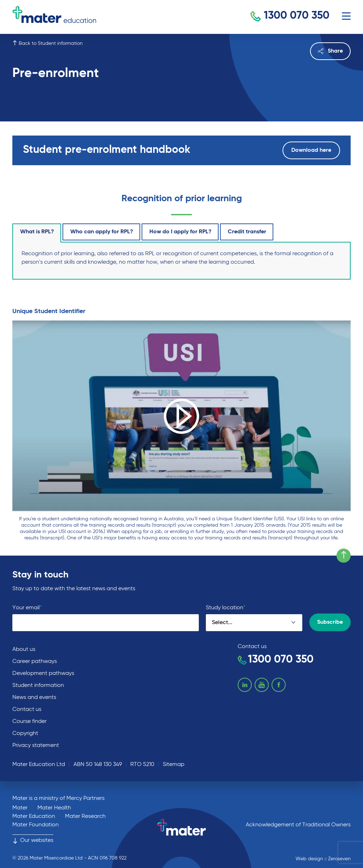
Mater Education (34, 816)
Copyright (25, 734)
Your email (27, 608)
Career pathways (35, 662)
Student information (38, 686)
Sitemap (174, 765)
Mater (20, 808)
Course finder (29, 722)
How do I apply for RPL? (180, 232)
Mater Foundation (35, 825)
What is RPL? (37, 232)
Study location (226, 608)
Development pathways (43, 674)
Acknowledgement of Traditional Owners (298, 825)
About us (24, 649)
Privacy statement (36, 746)
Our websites (33, 840)
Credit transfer (247, 232)
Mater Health (54, 808)
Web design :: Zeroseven (323, 859)
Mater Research (85, 816)
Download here (311, 150)
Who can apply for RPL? (102, 232)
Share (330, 51)
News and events (34, 698)
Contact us (27, 710)
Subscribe (330, 622)
